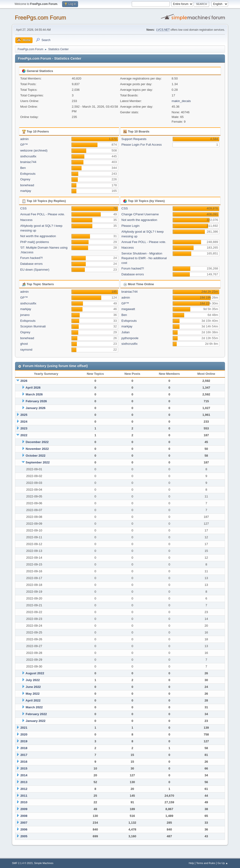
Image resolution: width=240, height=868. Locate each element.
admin (24, 139)
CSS (23, 208)
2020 (24, 734)
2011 (24, 796)
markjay (26, 191)
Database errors (31, 264)
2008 (24, 816)
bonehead (27, 185)
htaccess (26, 220)
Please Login (130, 226)
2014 (24, 775)
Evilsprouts (28, 174)
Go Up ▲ (223, 863)
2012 (24, 789)
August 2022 (35, 673)
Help (191, 863)
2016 (24, 762)
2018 (24, 748)
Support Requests (134, 139)
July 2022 (33, 680)
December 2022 (37, 442)
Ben (23, 168)
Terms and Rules (206, 863)
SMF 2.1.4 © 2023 (22, 863)
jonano (25, 315)
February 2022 (36, 714)
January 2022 (36, 721)
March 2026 (34, 394)
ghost (24, 344)
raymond (26, 350)
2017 (24, 755)
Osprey (25, 179)
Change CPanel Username (140, 214)
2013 (24, 782)
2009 (24, 809)
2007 (24, 823)
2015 (24, 768)
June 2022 (33, 687)
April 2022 (33, 700)
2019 (24, 741)
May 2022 (33, 694)
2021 (24, 728)
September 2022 (38, 462)
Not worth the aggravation (38, 236)
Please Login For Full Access (142, 145)
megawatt (128, 309)
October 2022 (36, 456)
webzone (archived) (34, 150)
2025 (24, 415)
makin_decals (181, 101)
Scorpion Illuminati (33, 326)
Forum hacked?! (31, 258)
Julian (126, 332)
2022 (24, 435)
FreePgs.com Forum (40, 17)
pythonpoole (130, 338)
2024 (24, 422)
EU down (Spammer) (35, 270)
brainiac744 (28, 162)
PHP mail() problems (35, 242)
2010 (24, 802)
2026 (24, 381)
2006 (24, 829)
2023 (24, 428)
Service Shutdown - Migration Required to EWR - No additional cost (144, 258)
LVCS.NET (163, 30)
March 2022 (34, 707)
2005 (24, 836)
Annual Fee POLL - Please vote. (43, 214)
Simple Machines (44, 863)
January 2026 (36, 408)
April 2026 (33, 388)
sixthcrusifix (28, 156)
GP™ (24, 145)
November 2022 (37, 449)
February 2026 (36, 401)
